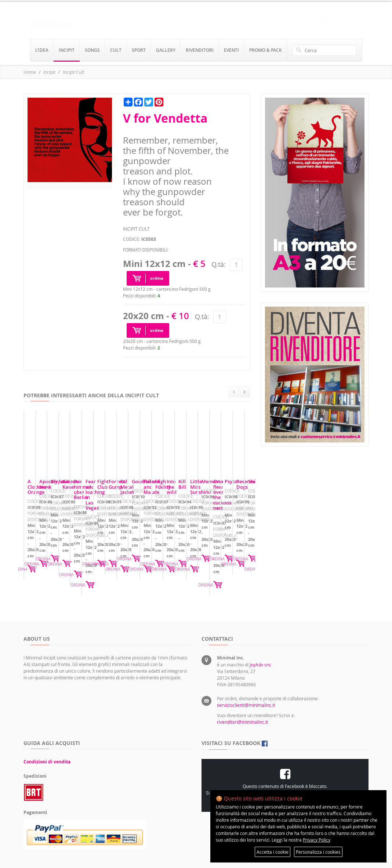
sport (139, 50)
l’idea (42, 50)
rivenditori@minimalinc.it (242, 694)
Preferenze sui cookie (290, 765)
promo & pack (266, 50)
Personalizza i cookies (318, 852)
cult (116, 50)
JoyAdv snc (260, 637)
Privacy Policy (317, 840)
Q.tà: (219, 264)
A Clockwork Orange (51, 522)
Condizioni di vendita (47, 734)
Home (30, 72)
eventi (231, 50)
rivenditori (200, 50)
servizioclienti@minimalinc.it (246, 677)
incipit (67, 50)
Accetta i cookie (273, 852)
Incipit (49, 72)
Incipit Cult (73, 72)
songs (92, 50)
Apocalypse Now (165, 522)
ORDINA (119, 557)
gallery (166, 50)
